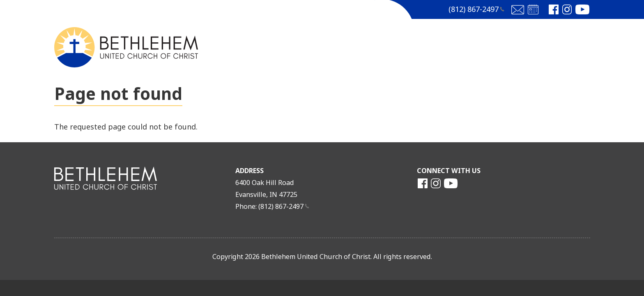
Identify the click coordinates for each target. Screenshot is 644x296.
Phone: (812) (272, 207)
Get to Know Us (308, 47)
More (534, 47)
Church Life (424, 47)
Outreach (485, 47)
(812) (476, 9)
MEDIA (370, 47)
